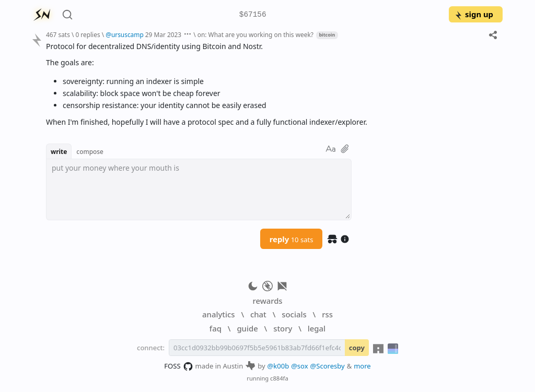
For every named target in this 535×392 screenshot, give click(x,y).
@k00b (278, 366)
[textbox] (199, 189)
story (283, 328)
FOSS (178, 366)
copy (357, 348)
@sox (299, 366)
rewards (267, 301)
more (362, 366)
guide (247, 328)
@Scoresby (328, 366)
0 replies (88, 34)
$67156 (253, 15)
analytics (218, 314)
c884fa (279, 378)
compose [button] (90, 151)
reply (292, 239)
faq (216, 328)
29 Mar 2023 (163, 34)
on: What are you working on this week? (255, 34)
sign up (474, 14)
